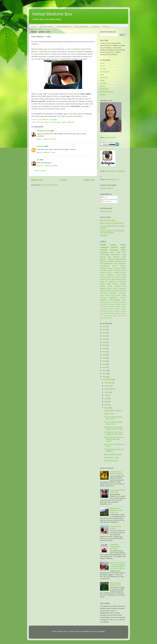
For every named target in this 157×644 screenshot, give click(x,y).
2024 (105, 330)
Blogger (102, 631)
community (104, 293)
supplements (113, 298)
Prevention (110, 311)
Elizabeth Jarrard (43, 131)
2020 (105, 342)
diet (104, 316)
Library (102, 86)
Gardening (104, 78)
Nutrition (103, 95)
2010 (105, 374)
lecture (113, 295)
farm (109, 257)
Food (54, 122)
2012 (105, 367)
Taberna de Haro (106, 280)
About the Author (46, 26)
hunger (107, 295)
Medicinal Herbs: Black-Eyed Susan (116, 473)
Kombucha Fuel (106, 211)
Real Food (103, 313)
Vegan (64, 122)
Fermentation (105, 72)
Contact (106, 26)
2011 (105, 371)
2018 (105, 349)
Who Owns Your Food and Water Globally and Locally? (114, 439)
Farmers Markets (107, 259)
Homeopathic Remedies (107, 307)
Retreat (114, 313)
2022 (105, 336)
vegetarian (71, 122)
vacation (123, 298)
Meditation (118, 286)
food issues (122, 261)
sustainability (105, 255)
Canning (102, 302)
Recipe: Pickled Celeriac (115, 527)
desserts (40, 122)
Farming (103, 69)
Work (124, 313)
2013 (105, 364)
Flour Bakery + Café (111, 458)
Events (102, 66)
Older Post (89, 180)
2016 (105, 355)
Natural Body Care (107, 92)
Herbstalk (103, 236)
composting (113, 293)
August (107, 392)
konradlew (86, 631)
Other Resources (82, 26)
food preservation (107, 264)
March (107, 408)
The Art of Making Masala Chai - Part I (113, 423)
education (109, 316)
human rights (117, 316)
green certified (77, 52)
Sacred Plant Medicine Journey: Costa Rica (116, 510)
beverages (103, 268)
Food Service (107, 304)
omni (108, 318)
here (80, 116)
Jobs (116, 309)
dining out (48, 122)
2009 (105, 377)
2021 (105, 339)
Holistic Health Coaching (119, 304)
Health (102, 80)
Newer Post (37, 180)
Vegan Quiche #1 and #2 (113, 411)
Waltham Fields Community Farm (111, 291)
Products (96, 26)
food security (122, 280)
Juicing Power (109, 414)
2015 (105, 358)
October (108, 386)
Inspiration (118, 307)
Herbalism (104, 83)
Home (34, 26)
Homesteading (121, 259)
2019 (105, 345)
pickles (102, 282)
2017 (105, 352)
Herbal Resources (64, 26)
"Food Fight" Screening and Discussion (115, 547)
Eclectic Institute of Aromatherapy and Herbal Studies (112, 232)
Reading (123, 311)
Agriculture (104, 270)
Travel (124, 257)
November (108, 383)
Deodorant (117, 302)
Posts (104, 197)
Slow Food (110, 277)
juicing (124, 316)
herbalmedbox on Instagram (115, 171)
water (111, 318)
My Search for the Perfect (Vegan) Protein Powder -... (115, 428)
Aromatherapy (105, 266)
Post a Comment (40, 171)
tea (107, 282)
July (106, 395)
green (59, 122)
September (109, 389)
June (106, 398)
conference (122, 293)
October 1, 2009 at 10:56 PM (47, 166)
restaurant (122, 264)
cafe (101, 316)
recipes (123, 268)
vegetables (104, 300)
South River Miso (120, 277)
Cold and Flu (109, 302)
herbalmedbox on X (112, 179)
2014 (105, 361)
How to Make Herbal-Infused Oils (117, 491)
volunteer (116, 257)
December (108, 380)
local (116, 264)
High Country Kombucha (113, 454)
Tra (38, 160)
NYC (119, 309)
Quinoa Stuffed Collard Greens (115, 584)
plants (118, 295)
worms (124, 300)
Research (109, 313)
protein (124, 295)
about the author (110, 137)
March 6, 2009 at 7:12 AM (46, 152)
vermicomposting (114, 300)
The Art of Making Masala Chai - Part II (113, 418)
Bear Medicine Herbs (108, 220)
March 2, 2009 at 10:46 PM (46, 139)
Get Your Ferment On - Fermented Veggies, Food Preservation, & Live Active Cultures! (118, 566)
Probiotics (117, 311)
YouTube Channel (106, 188)
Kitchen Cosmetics (107, 261)
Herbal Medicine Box (52, 14)
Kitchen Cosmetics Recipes (116, 273)
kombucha (103, 318)
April (106, 405)
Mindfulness (104, 89)
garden (118, 268)
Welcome (120, 313)
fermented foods (118, 250)
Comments (106, 201)
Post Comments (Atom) (50, 185)
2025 (105, 327)
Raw (116, 261)
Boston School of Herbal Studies (112, 223)
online (48, 59)
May (106, 402)
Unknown (40, 146)
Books (102, 63)
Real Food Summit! (111, 461)
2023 (105, 333)
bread (124, 291)
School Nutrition (119, 266)
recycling (103, 298)
